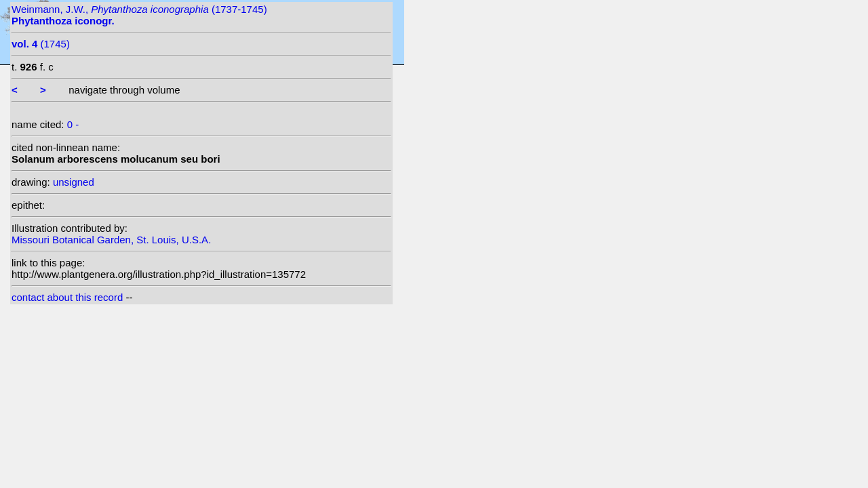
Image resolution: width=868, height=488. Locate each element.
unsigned (74, 182)
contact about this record (67, 297)
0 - (73, 124)
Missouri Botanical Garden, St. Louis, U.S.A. (111, 240)
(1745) (41, 44)
